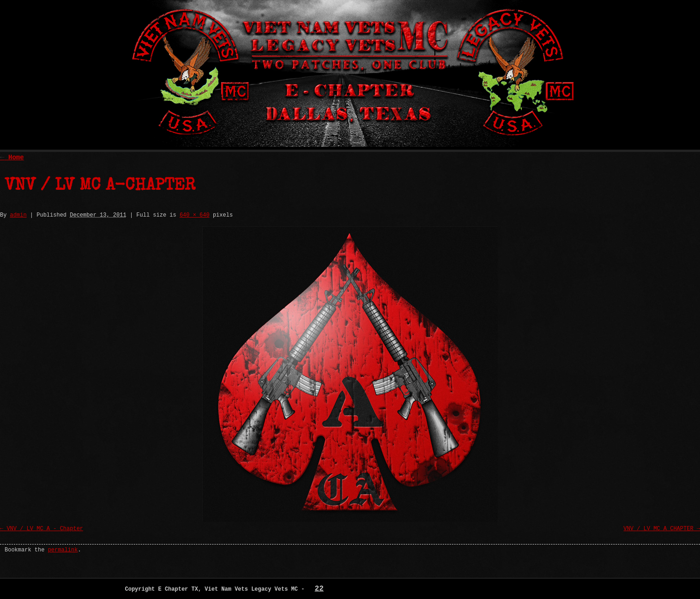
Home (12, 157)
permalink (63, 550)
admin (18, 215)
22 (319, 589)
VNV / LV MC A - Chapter (45, 529)
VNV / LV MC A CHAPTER (658, 529)
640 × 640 (195, 215)
